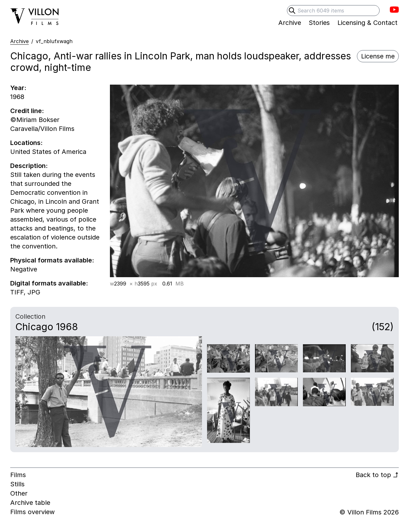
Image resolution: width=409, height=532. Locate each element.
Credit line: (27, 111)
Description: (29, 166)
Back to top (377, 475)
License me (378, 56)
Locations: (26, 143)
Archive (19, 41)
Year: (18, 88)
